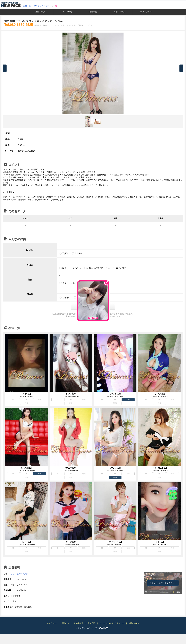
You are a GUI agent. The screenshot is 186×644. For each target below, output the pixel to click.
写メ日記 (91, 623)
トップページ (52, 623)
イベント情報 (67, 12)
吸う (64, 268)
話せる (94, 297)
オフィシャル (146, 12)
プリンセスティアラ (43, 6)
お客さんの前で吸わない (98, 268)
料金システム (119, 12)
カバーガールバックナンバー (112, 623)
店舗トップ (40, 12)
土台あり (79, 253)
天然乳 (65, 253)
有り (64, 283)
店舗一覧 (27, 6)
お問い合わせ (134, 623)
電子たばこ (121, 268)
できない (66, 297)
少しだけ (81, 297)
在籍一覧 (93, 12)
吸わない (77, 268)
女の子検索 (79, 623)
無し (75, 283)
